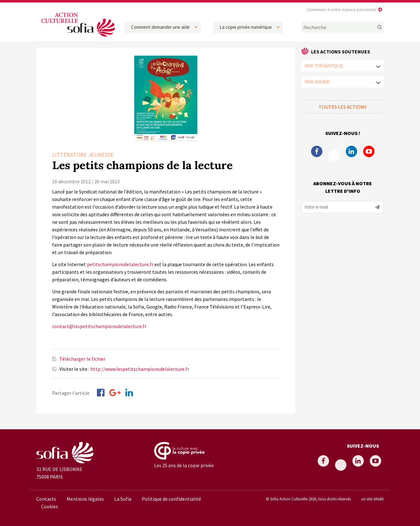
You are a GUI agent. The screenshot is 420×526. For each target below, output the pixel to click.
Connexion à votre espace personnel (341, 9)
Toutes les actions (343, 107)
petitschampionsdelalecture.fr (120, 264)
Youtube (369, 151)
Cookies (50, 506)
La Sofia (123, 499)
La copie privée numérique (246, 27)
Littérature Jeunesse (83, 155)
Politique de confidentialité (171, 499)
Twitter (334, 156)
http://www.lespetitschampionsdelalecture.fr (140, 369)
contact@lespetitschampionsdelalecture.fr (99, 326)
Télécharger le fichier (82, 359)
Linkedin (351, 151)
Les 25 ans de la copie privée (184, 465)
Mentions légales (85, 499)
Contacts (46, 499)
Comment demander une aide (160, 27)
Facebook (317, 151)
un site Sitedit (372, 499)
